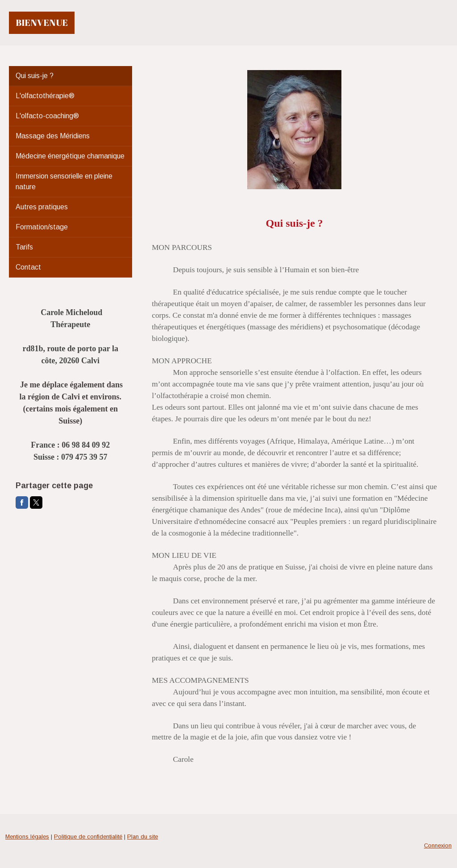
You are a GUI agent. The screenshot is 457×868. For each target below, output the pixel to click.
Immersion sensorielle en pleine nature (64, 181)
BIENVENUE (42, 23)
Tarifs (24, 247)
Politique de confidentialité (88, 837)
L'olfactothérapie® (45, 96)
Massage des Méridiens (53, 136)
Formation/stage (42, 227)
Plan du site (143, 837)
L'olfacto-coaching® (47, 116)
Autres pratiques (42, 207)
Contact (28, 267)
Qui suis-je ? (35, 76)
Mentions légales (27, 837)
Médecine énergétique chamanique (70, 156)
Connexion (438, 845)
